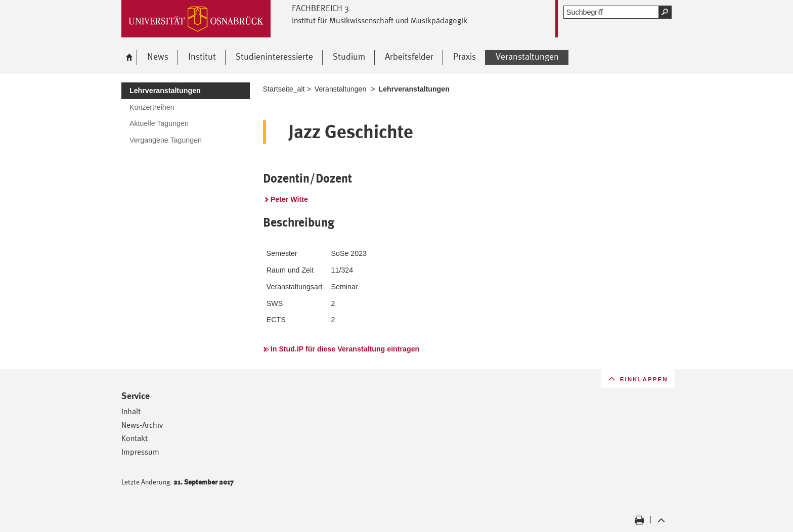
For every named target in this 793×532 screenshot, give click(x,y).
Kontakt (135, 438)
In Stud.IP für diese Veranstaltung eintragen (345, 349)
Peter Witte (289, 199)
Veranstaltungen (341, 89)
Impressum (140, 452)
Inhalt (131, 411)
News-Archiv (142, 425)
